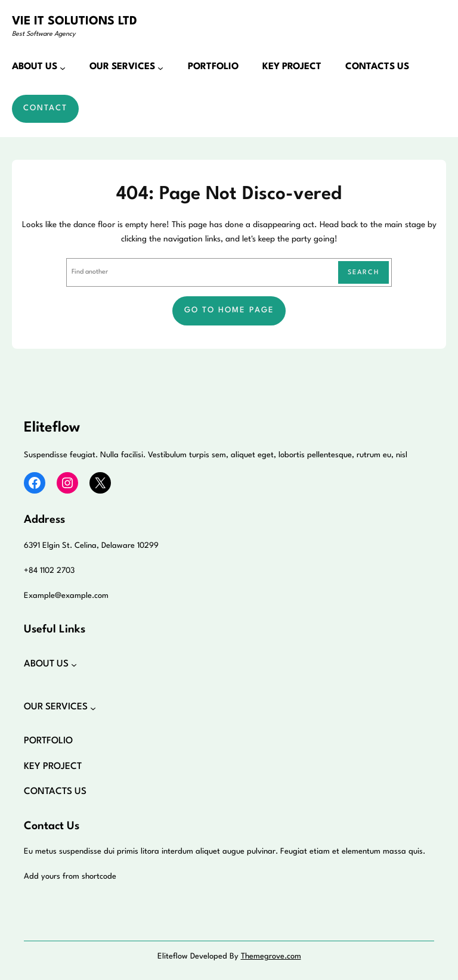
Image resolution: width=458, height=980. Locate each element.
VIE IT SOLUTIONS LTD (75, 21)
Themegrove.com (271, 956)
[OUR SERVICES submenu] (160, 67)
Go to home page (229, 310)
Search (363, 273)
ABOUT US (35, 67)
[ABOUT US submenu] (63, 67)
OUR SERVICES (122, 67)
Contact (45, 108)
